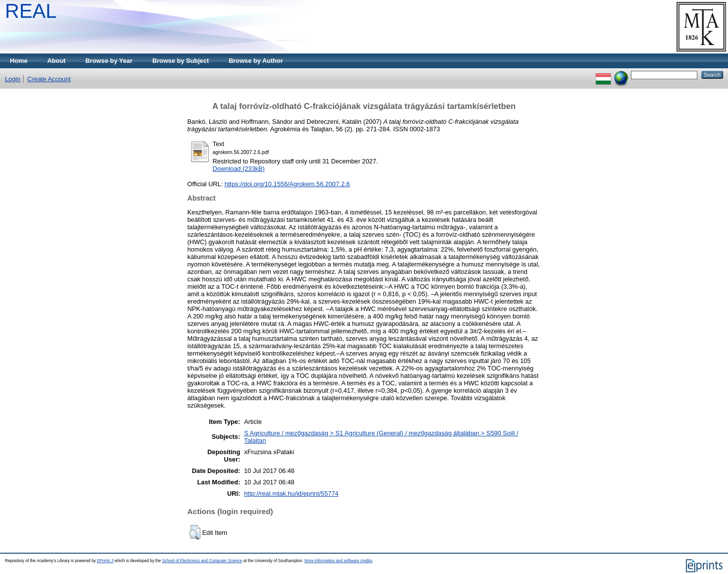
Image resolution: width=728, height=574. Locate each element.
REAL (31, 11)
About (57, 61)
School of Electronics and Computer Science (202, 561)
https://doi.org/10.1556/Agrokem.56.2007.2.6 (287, 184)
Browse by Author (256, 61)
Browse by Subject (181, 61)
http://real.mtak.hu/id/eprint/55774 (291, 494)
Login (13, 79)
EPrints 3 (105, 561)
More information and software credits (338, 561)
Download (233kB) (239, 169)
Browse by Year (109, 61)
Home (19, 61)
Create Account (49, 79)
